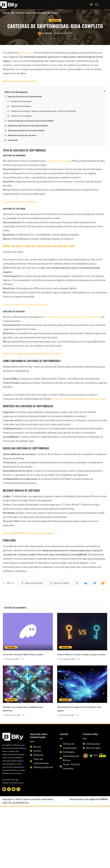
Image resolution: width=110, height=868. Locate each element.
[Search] (97, 5)
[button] (51, 5)
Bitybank (48, 445)
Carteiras (55, 432)
